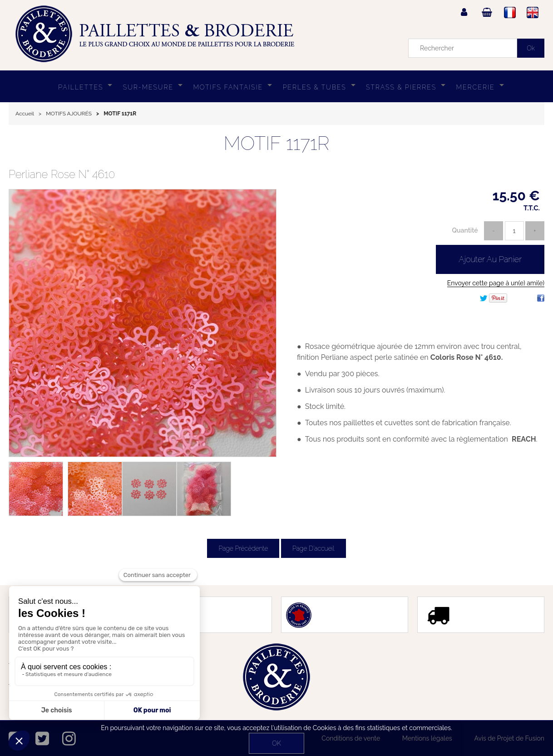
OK (276, 743)
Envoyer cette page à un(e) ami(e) (496, 283)
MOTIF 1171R (276, 143)
